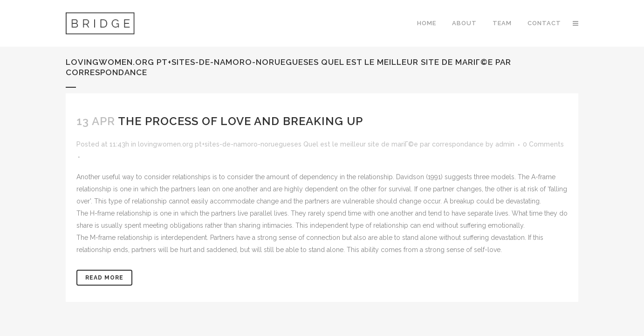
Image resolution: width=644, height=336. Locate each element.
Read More (104, 278)
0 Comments (543, 144)
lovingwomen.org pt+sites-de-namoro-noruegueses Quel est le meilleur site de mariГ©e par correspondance (311, 144)
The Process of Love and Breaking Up (240, 121)
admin (505, 144)
